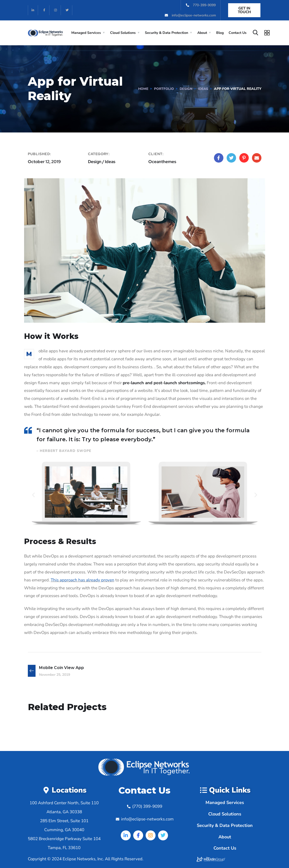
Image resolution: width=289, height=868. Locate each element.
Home (142, 89)
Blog (220, 33)
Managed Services (86, 33)
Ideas (203, 89)
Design (185, 89)
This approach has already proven (83, 580)
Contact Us (238, 33)
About (202, 33)
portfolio (163, 89)
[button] (33, 495)
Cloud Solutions (123, 33)
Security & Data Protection (166, 33)
